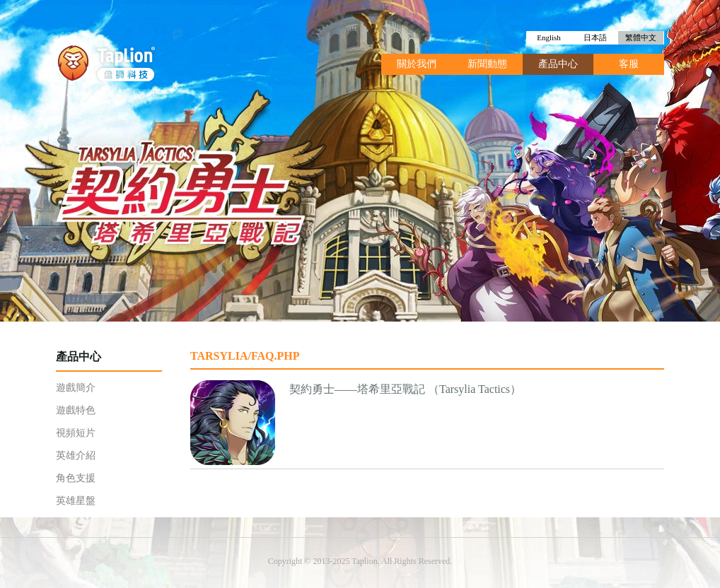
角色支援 (76, 478)
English (549, 37)
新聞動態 (487, 64)
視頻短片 (76, 433)
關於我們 (417, 64)
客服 (629, 64)
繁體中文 (641, 37)
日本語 (595, 37)
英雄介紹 (76, 455)
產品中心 (558, 64)
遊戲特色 (76, 410)
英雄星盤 (76, 501)
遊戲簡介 (76, 388)
